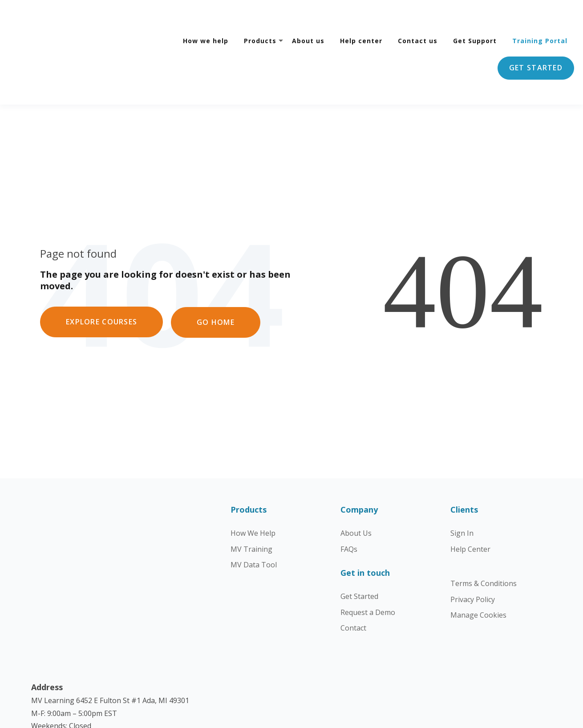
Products (260, 16)
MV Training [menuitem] (251, 500)
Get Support (475, 16)
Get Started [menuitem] (359, 547)
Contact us (418, 16)
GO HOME (217, 272)
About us (308, 16)
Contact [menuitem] (353, 579)
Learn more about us (67, 670)
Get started (536, 43)
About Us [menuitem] (356, 484)
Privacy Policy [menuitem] (473, 550)
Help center (361, 16)
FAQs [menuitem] (349, 500)
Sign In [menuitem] (462, 484)
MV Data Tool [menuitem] (254, 516)
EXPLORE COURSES (101, 272)
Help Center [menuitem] (470, 500)
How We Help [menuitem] (253, 484)
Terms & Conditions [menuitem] (484, 534)
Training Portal (540, 16)
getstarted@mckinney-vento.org (93, 592)
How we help (206, 16)
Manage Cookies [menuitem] (478, 566)
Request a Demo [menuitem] (368, 563)
